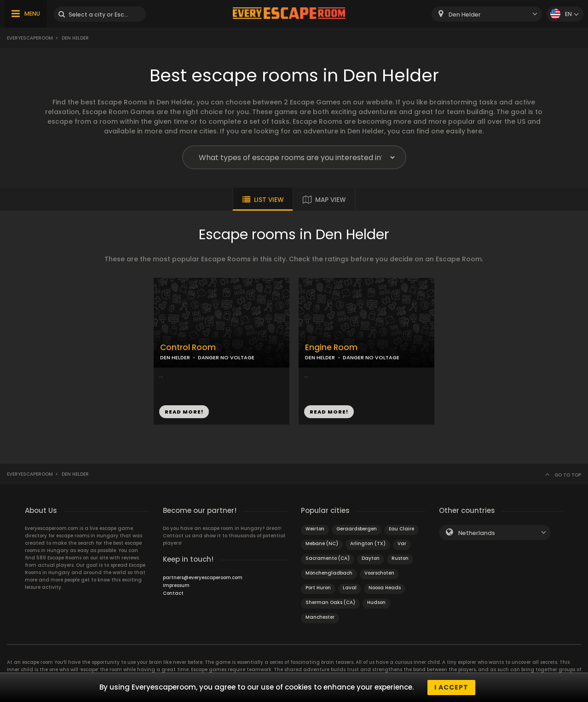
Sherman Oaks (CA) (330, 602)
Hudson (376, 602)
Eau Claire (401, 529)
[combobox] (487, 14)
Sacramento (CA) (328, 558)
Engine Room (331, 348)
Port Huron (318, 588)
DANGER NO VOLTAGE (226, 357)
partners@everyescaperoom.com (203, 578)
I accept (451, 687)
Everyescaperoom (30, 38)
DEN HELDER (175, 357)
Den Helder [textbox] (465, 14)
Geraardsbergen (357, 529)
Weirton (315, 529)
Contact (173, 593)
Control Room (188, 348)
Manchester (320, 617)
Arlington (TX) (368, 544)
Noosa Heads (385, 588)
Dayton (371, 558)
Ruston (400, 558)
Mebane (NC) (322, 544)
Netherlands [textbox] (477, 533)
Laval (350, 588)
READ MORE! (184, 412)
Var (402, 544)
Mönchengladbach (329, 573)
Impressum (176, 585)
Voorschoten (379, 573)
